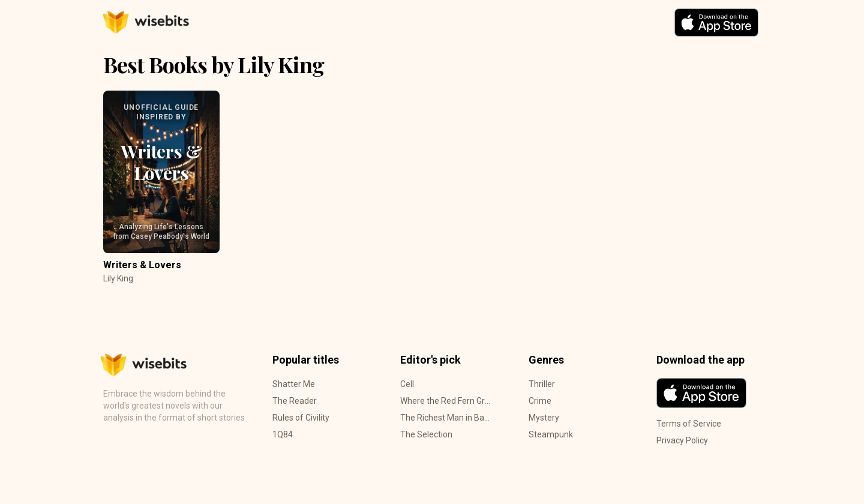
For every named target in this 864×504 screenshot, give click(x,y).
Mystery (544, 418)
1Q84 (283, 434)
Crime (540, 401)
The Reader (295, 401)
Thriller (542, 384)
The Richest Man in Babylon (445, 418)
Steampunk (551, 434)
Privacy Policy (682, 440)
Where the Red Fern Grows (445, 401)
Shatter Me (294, 384)
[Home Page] (214, 22)
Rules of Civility (301, 418)
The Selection (426, 434)
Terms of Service (689, 424)
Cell (407, 384)
